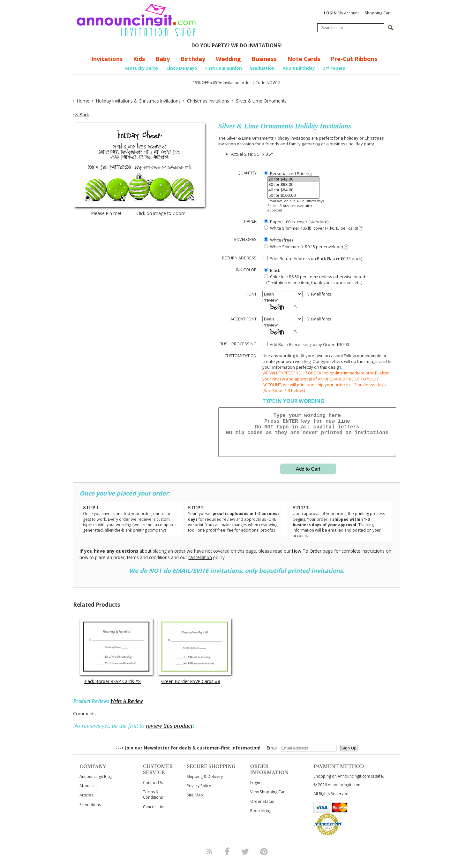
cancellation (200, 565)
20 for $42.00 (293, 179)
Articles (86, 803)
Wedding (228, 59)
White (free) (278, 240)
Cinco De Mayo (182, 68)
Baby (163, 59)
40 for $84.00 (293, 190)
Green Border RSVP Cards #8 (191, 689)
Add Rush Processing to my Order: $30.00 (306, 344)
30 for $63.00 (293, 185)
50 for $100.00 (293, 196)
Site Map (195, 803)
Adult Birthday (299, 68)
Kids (139, 59)
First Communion (224, 68)
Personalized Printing (288, 173)
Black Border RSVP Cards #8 (112, 689)
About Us (88, 793)
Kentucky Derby (141, 68)
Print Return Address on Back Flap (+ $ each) (313, 258)
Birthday (193, 59)
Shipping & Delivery (205, 784)
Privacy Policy (199, 793)
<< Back (81, 115)
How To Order (307, 559)
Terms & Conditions (153, 802)
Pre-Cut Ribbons (354, 59)
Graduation (262, 68)
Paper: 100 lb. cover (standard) (296, 222)
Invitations (107, 59)
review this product (169, 733)
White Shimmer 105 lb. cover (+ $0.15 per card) (314, 228)
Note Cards (304, 59)
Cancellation (154, 814)
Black (272, 270)
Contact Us (153, 790)
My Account (341, 13)
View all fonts (319, 294)
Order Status (262, 809)
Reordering (261, 818)
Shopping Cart (378, 13)
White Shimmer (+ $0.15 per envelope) (306, 247)
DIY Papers (334, 68)
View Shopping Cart (268, 799)
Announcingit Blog (96, 784)
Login (255, 790)
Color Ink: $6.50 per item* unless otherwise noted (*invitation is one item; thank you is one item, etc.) (314, 280)
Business (264, 59)
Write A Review (126, 709)
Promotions (90, 812)
